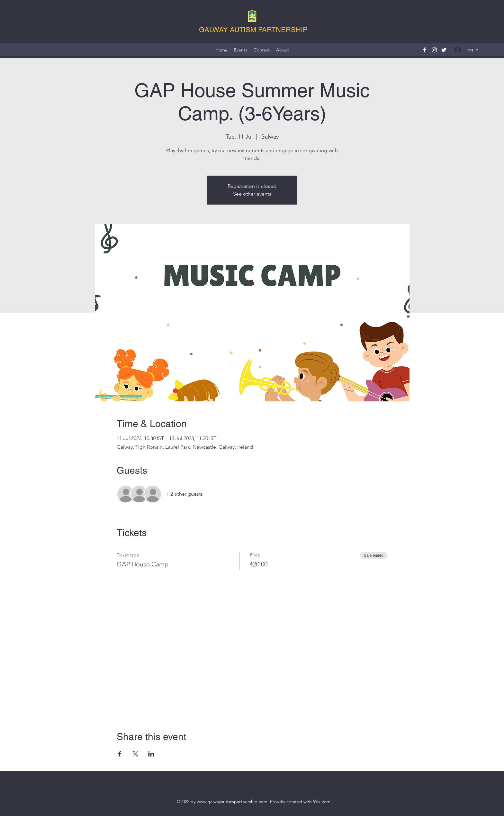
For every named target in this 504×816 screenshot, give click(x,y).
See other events (252, 194)
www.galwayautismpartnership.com (232, 802)
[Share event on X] (135, 754)
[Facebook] (425, 50)
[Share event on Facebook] (120, 754)
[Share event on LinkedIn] (151, 754)
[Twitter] (444, 50)
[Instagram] (434, 50)
